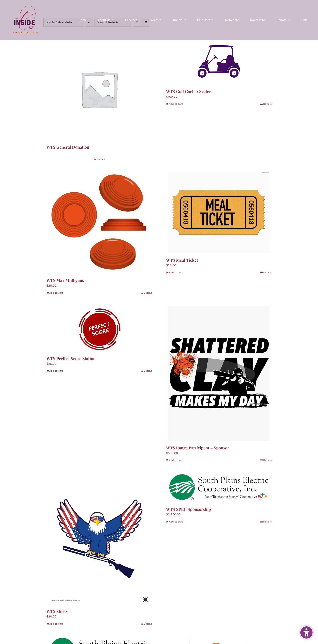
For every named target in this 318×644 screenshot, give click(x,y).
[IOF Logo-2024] (25, 5)
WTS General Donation (68, 147)
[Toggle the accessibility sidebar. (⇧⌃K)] (306, 632)
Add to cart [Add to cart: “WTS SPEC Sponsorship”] (176, 522)
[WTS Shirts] (99, 539)
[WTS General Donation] (99, 89)
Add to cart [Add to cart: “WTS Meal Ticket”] (176, 273)
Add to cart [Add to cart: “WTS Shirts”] (56, 624)
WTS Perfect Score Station (71, 358)
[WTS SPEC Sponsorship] (219, 488)
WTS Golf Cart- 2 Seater (189, 91)
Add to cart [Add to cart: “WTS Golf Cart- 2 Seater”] (176, 104)
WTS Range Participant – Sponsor (198, 448)
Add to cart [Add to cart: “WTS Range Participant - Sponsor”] (176, 460)
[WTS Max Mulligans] (99, 223)
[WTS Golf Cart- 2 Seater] (219, 61)
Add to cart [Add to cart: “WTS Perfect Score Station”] (56, 371)
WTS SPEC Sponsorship (189, 509)
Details (101, 159)
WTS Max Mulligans (65, 280)
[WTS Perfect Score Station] (99, 329)
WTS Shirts (57, 611)
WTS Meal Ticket (182, 260)
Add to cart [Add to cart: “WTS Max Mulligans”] (56, 293)
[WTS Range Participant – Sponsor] (219, 373)
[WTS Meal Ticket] (219, 212)
